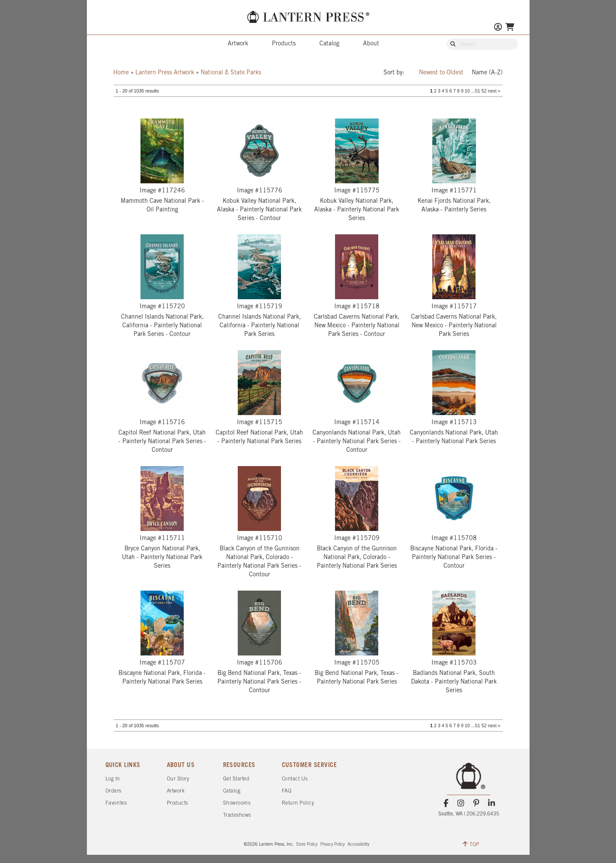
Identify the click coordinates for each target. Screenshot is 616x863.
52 (484, 91)
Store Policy (307, 845)
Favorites (116, 803)
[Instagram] (461, 803)
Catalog (329, 44)
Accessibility (358, 845)
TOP (471, 844)
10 (467, 91)
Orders (113, 791)
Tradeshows (237, 815)
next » (494, 91)
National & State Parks (231, 73)
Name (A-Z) (487, 73)
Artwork (238, 44)
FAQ (287, 791)
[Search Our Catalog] (486, 45)
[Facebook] (446, 803)
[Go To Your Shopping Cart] (510, 28)
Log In (113, 779)
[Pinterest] (476, 803)
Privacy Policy (332, 845)
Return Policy (298, 803)
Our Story (178, 779)
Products (284, 44)
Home (121, 73)
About (371, 44)
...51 (476, 91)
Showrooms (237, 803)
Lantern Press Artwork (165, 73)
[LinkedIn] (491, 803)
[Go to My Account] (498, 28)
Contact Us (295, 779)
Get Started (236, 779)
